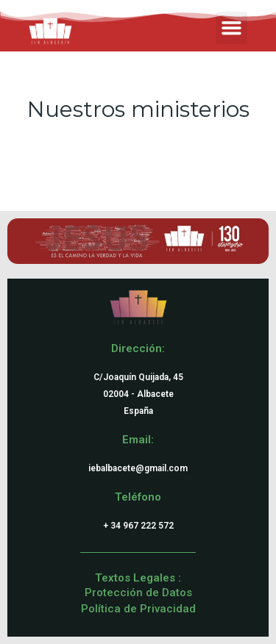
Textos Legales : (138, 578)
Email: (138, 440)
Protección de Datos (138, 593)
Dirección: (138, 348)
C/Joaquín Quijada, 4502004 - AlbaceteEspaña (138, 394)
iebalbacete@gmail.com (138, 468)
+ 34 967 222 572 (138, 526)
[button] (232, 28)
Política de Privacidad (138, 609)
